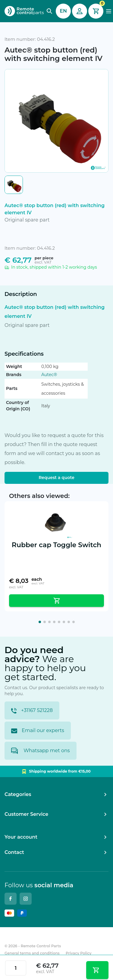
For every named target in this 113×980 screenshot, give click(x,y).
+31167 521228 (32, 710)
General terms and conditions (32, 953)
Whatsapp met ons (41, 751)
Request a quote (56, 478)
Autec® (49, 375)
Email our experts (38, 730)
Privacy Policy (78, 953)
